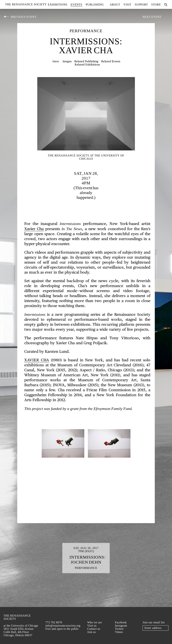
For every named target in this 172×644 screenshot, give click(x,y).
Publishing (95, 5)
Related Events (111, 61)
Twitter (119, 629)
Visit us (92, 626)
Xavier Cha (34, 229)
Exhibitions (58, 5)
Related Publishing (86, 61)
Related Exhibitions (87, 65)
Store (156, 5)
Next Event (152, 17)
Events (77, 5)
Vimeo (119, 632)
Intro (56, 61)
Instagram (121, 626)
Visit (127, 5)
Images (67, 61)
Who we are (95, 622)
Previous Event (24, 17)
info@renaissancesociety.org (63, 626)
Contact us (94, 629)
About (115, 5)
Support (141, 5)
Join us (92, 632)
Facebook (121, 622)
